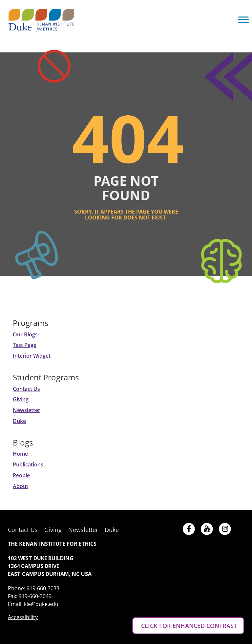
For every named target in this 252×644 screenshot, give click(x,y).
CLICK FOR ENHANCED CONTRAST (188, 626)
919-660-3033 (43, 588)
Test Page (25, 345)
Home (20, 454)
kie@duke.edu (41, 604)
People (21, 475)
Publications (28, 464)
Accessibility (23, 617)
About (21, 486)
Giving (21, 399)
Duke (19, 421)
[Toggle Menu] (243, 19)
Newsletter (27, 410)
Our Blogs (25, 334)
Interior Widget (32, 356)
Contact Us (26, 389)
